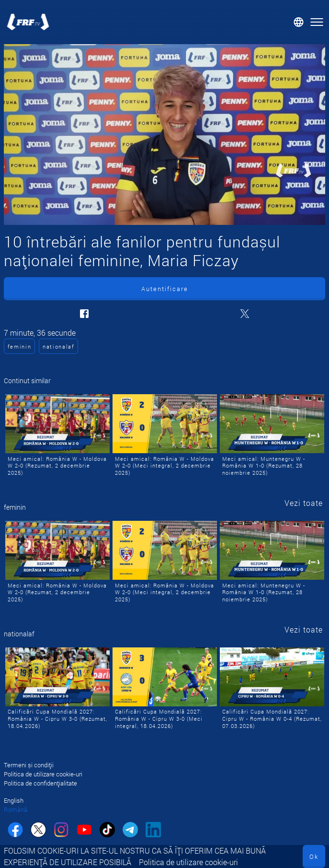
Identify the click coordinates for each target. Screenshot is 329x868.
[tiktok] (107, 831)
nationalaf (59, 346)
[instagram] (61, 831)
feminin (20, 346)
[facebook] (15, 831)
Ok (314, 856)
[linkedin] (153, 831)
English (14, 800)
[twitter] (38, 831)
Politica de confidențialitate (40, 783)
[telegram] (130, 831)
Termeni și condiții (29, 765)
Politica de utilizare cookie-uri (188, 862)
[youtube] (84, 831)
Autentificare (165, 289)
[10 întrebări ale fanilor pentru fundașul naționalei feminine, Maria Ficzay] (164, 135)
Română (16, 809)
